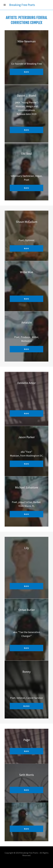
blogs (26, 706)
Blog (27, 586)
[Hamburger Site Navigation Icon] (5, 5)
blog (27, 72)
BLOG (27, 751)
